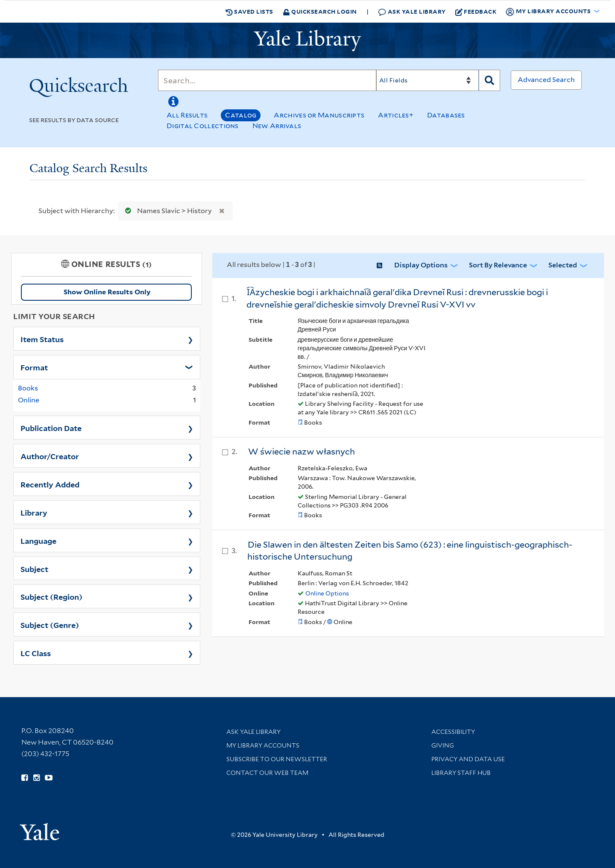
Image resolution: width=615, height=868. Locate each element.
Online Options (327, 593)
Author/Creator (50, 456)
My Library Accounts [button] (549, 12)
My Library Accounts (263, 745)
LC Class (36, 653)
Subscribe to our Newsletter (277, 759)
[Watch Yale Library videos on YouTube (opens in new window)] (49, 778)
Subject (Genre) (50, 625)
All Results (187, 115)
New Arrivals (277, 126)
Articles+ (396, 115)
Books (28, 388)
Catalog (241, 115)
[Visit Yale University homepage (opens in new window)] (40, 829)
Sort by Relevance (498, 265)
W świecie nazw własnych (302, 452)
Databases (446, 115)
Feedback (476, 12)
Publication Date (51, 428)
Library (34, 512)
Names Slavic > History (167, 211)
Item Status (42, 339)
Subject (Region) (51, 596)
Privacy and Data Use (468, 759)
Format (34, 367)
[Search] (267, 80)
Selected (563, 265)
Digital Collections (203, 126)
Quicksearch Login (320, 11)
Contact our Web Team (267, 773)
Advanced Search (546, 80)
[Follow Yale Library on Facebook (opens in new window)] (25, 778)
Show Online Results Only (107, 292)
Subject (34, 569)
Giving (443, 745)
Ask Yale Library (412, 12)
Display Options (421, 265)
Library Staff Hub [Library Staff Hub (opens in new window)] (461, 773)
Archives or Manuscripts (319, 115)
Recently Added (50, 484)
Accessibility (453, 732)
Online (29, 400)
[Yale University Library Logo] (307, 41)
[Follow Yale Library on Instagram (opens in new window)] (37, 778)
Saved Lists (249, 12)
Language (38, 540)
